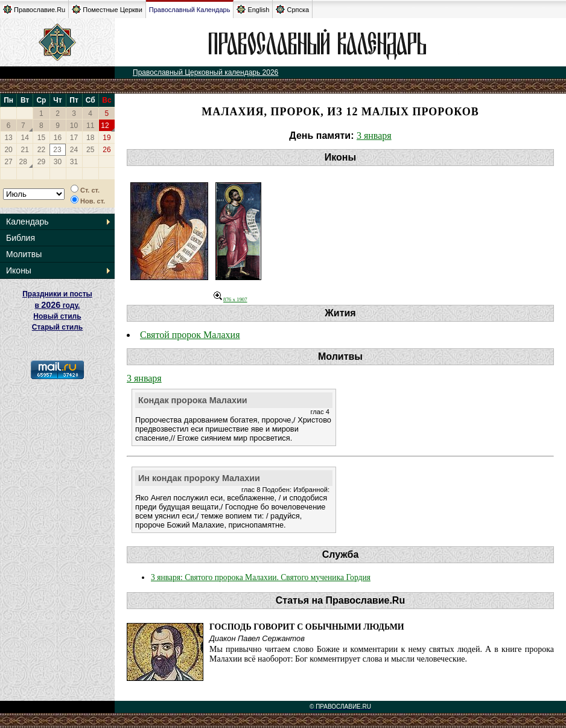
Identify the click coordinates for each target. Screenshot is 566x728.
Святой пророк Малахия (190, 335)
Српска (292, 9)
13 (8, 138)
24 (74, 150)
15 (41, 138)
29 (41, 162)
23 (57, 150)
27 (8, 162)
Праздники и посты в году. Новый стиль (57, 305)
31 (74, 162)
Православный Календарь (190, 10)
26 (107, 150)
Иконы (19, 270)
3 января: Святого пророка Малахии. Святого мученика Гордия (261, 577)
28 (23, 162)
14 (25, 138)
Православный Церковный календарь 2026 (205, 72)
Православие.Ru (34, 9)
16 (58, 138)
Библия (21, 238)
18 (90, 138)
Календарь (27, 222)
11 (90, 126)
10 (74, 126)
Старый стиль (57, 327)
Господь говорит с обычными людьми (307, 627)
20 (8, 150)
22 (41, 150)
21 (25, 150)
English (253, 9)
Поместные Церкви (107, 9)
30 (58, 162)
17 (74, 138)
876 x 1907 (231, 299)
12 (105, 126)
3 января (374, 136)
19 (107, 138)
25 (90, 150)
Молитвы (24, 254)
